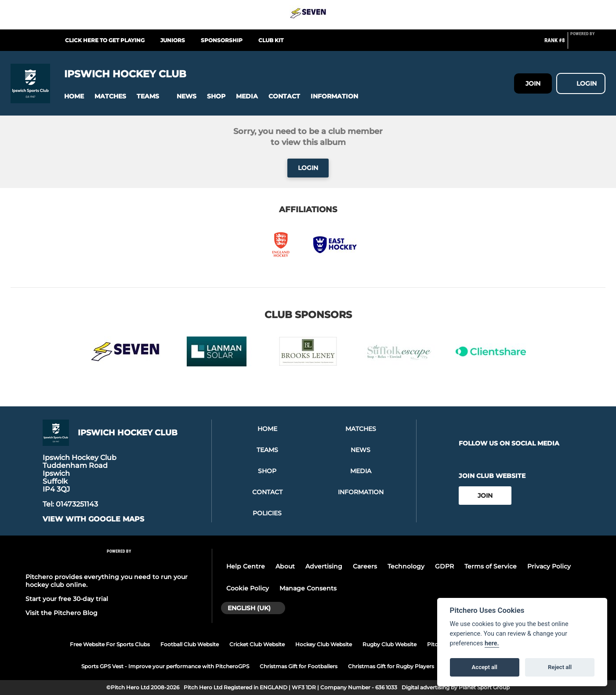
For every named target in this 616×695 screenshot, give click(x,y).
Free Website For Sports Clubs (110, 644)
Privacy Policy (549, 566)
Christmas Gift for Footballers (299, 666)
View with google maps (93, 519)
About (285, 566)
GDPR (444, 566)
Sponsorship (222, 40)
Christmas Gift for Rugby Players (391, 666)
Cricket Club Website (257, 644)
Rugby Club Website (390, 644)
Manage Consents (308, 588)
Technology (406, 566)
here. (492, 643)
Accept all (485, 667)
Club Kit (271, 40)
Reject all (560, 667)
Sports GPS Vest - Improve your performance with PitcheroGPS (165, 666)
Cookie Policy (248, 588)
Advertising (324, 566)
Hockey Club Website (324, 644)
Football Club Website (190, 644)
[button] (74, 96)
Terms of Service (491, 566)
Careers (365, 566)
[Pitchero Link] (588, 44)
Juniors (173, 40)
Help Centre (246, 566)
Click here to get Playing (105, 40)
